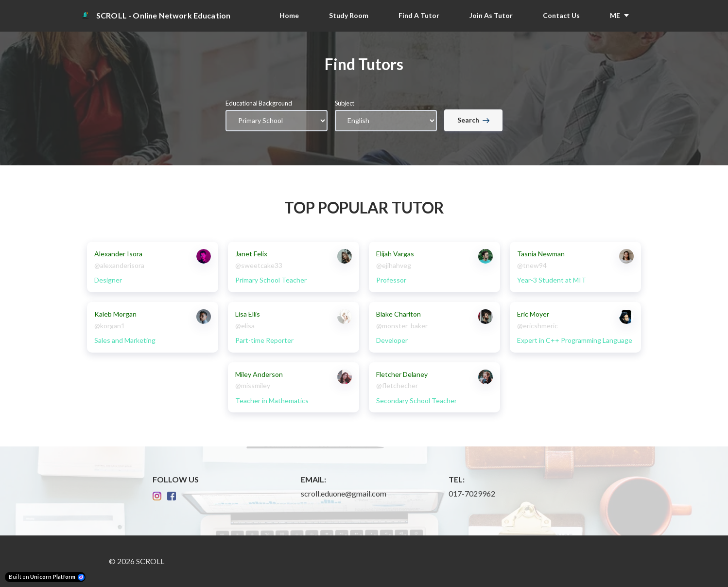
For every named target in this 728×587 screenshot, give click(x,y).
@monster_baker (402, 326)
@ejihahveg (394, 265)
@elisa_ (246, 326)
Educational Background (259, 103)
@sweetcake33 (259, 265)
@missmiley (253, 385)
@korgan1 (110, 326)
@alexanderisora (119, 265)
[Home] (161, 16)
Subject (345, 103)
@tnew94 (532, 265)
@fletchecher (397, 385)
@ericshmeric (537, 326)
